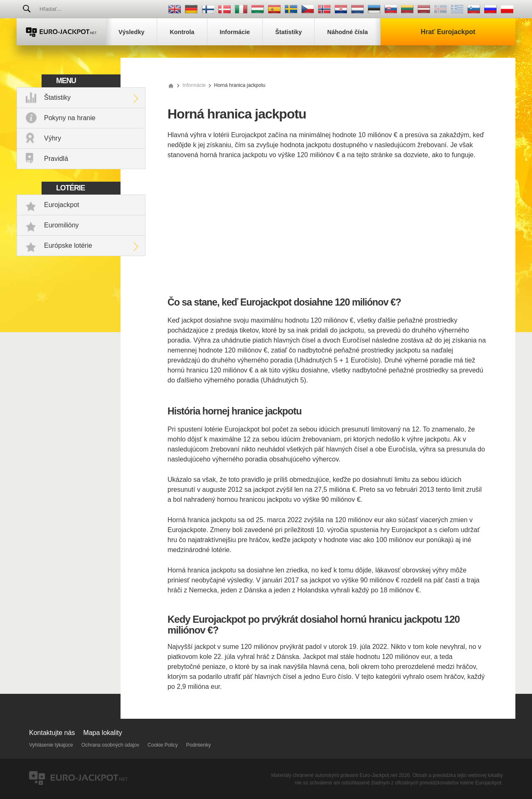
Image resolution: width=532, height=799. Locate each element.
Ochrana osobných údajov (110, 745)
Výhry (53, 138)
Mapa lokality (102, 733)
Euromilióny (62, 225)
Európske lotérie (68, 245)
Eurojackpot (62, 205)
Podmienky (198, 745)
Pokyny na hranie (70, 118)
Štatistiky (57, 97)
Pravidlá (56, 159)
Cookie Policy (163, 745)
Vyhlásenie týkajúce (51, 745)
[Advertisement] (327, 229)
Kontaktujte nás (52, 733)
